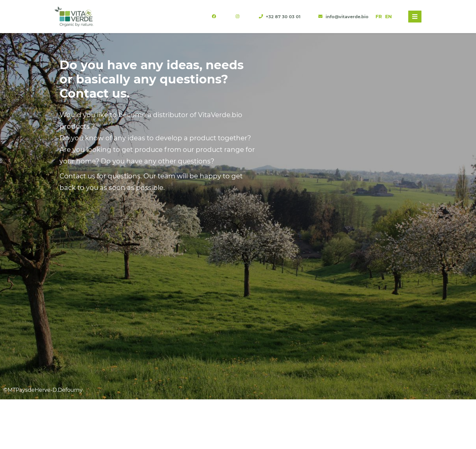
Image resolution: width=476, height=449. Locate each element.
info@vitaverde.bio (343, 17)
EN (388, 17)
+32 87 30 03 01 (280, 17)
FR (379, 17)
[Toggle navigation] (415, 17)
